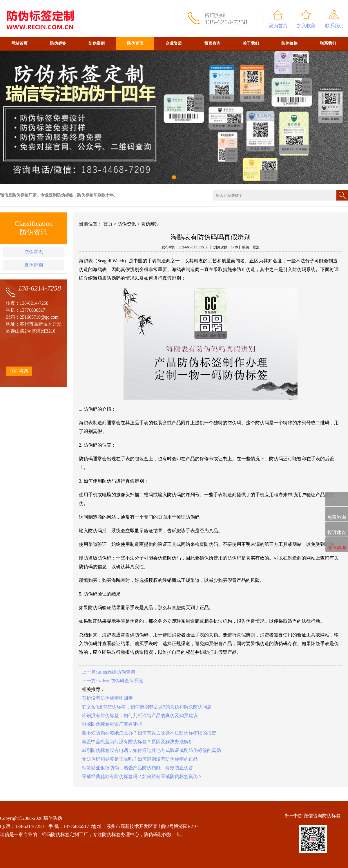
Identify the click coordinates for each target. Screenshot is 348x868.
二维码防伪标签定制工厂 (63, 834)
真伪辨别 (34, 265)
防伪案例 (97, 43)
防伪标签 (58, 43)
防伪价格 (289, 43)
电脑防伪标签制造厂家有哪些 (112, 724)
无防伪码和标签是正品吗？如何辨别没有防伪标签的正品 (140, 759)
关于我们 (251, 43)
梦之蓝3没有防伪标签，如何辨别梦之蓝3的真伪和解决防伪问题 (147, 707)
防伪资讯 (135, 43)
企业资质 (174, 43)
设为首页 (278, 26)
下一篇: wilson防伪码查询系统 (112, 681)
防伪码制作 (155, 834)
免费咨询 (337, 515)
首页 (108, 224)
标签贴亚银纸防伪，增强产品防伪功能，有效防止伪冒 (137, 768)
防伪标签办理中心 (121, 834)
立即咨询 (19, 371)
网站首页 (19, 43)
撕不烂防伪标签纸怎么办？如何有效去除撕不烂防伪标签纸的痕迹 (149, 733)
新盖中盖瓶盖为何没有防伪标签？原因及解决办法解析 (137, 742)
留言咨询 (212, 43)
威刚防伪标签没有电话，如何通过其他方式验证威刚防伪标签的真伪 (151, 750)
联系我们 (334, 26)
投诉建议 (337, 530)
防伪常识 (34, 252)
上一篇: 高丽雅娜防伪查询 (108, 672)
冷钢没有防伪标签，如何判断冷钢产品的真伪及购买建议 (140, 715)
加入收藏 (306, 26)
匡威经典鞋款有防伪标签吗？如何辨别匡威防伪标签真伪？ (142, 776)
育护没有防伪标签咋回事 (107, 698)
